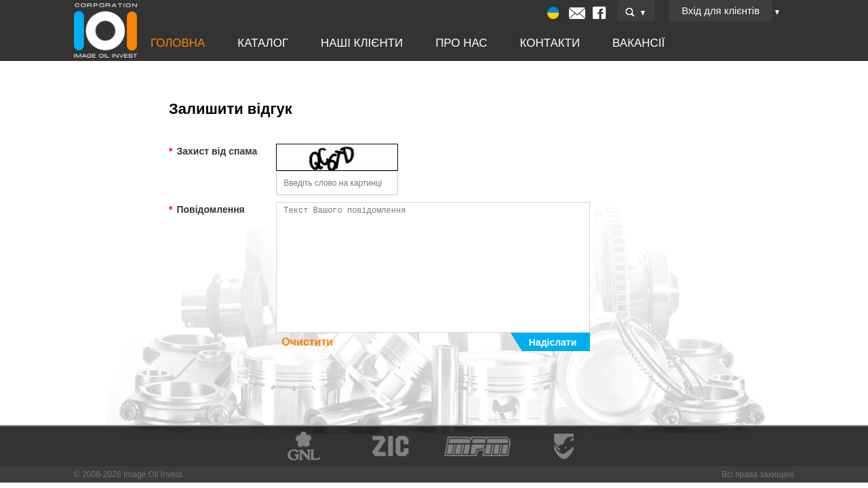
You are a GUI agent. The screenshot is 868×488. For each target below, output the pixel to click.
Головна (176, 43)
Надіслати (552, 342)
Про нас (433, 43)
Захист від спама (213, 151)
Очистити (307, 342)
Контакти (513, 43)
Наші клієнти (343, 43)
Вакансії (594, 43)
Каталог (253, 43)
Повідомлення (207, 209)
